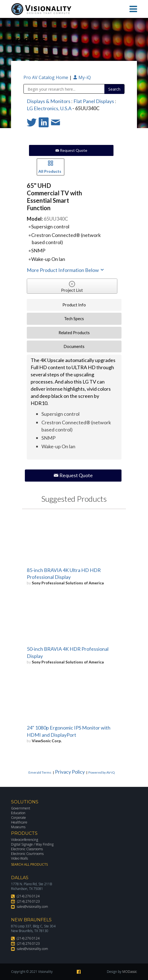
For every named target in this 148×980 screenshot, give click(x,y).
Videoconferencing (25, 840)
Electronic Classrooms (27, 849)
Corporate (18, 818)
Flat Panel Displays (94, 101)
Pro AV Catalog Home (46, 77)
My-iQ (82, 77)
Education (18, 813)
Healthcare (19, 822)
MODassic (130, 972)
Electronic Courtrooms (27, 854)
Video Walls (19, 858)
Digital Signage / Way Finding (32, 844)
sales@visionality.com (32, 907)
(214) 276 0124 (28, 896)
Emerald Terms (40, 772)
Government (21, 808)
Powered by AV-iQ (102, 772)
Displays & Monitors (49, 101)
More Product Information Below (66, 270)
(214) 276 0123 (28, 901)
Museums (18, 827)
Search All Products (29, 864)
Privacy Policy (70, 772)
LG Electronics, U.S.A (49, 108)
